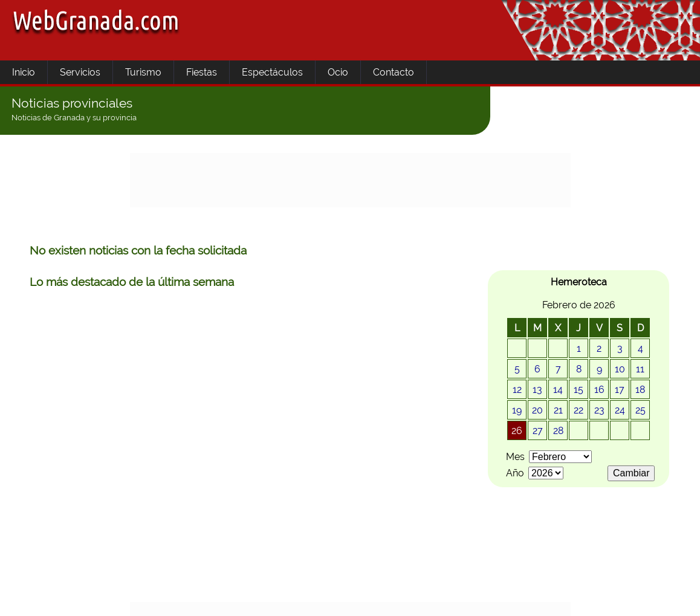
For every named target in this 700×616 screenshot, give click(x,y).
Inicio (24, 72)
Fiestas (202, 72)
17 (620, 390)
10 (620, 369)
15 (578, 390)
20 (537, 410)
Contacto (394, 72)
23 (599, 410)
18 (640, 390)
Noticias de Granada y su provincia (74, 118)
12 (517, 390)
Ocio (338, 72)
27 (538, 431)
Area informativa (117, 599)
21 (558, 410)
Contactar (439, 599)
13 (537, 390)
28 (558, 431)
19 (517, 410)
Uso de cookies (276, 599)
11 (640, 369)
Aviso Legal (198, 599)
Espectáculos (272, 72)
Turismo (143, 72)
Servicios (80, 72)
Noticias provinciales (72, 103)
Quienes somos (361, 599)
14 (558, 390)
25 (640, 410)
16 (599, 390)
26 (517, 431)
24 (620, 410)
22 (578, 410)
